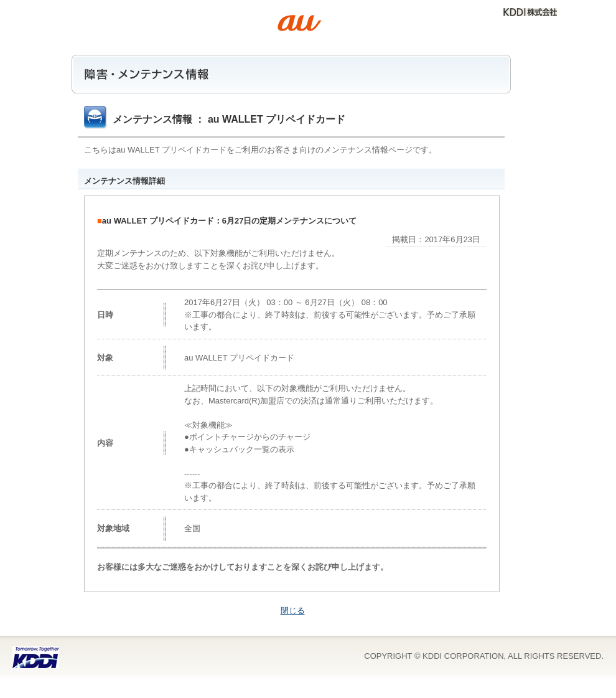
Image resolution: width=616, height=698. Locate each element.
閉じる (293, 611)
